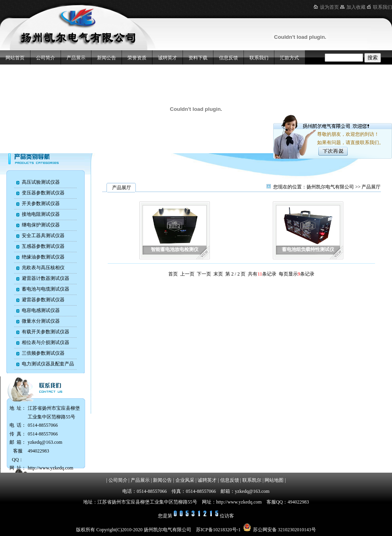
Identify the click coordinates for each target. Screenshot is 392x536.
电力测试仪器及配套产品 (48, 364)
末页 (218, 274)
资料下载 (198, 58)
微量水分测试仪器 (41, 321)
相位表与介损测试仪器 (46, 342)
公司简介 (46, 58)
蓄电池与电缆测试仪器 (46, 289)
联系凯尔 (252, 480)
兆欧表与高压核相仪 (43, 268)
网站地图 (274, 480)
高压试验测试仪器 (41, 182)
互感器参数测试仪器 (43, 246)
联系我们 (382, 7)
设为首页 (329, 7)
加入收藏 (356, 7)
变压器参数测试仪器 (43, 193)
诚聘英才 (167, 58)
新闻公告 (107, 58)
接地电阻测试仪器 (41, 214)
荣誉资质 (137, 58)
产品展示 (76, 58)
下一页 (204, 274)
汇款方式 (289, 58)
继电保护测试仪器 (41, 225)
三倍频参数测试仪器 (43, 353)
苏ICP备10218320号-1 (218, 530)
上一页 (187, 274)
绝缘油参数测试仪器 (43, 257)
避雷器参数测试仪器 (43, 300)
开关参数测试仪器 (41, 203)
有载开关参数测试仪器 (46, 332)
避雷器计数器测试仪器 (46, 278)
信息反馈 (228, 58)
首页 (173, 274)
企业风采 (185, 480)
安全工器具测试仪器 (43, 236)
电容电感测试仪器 (41, 310)
